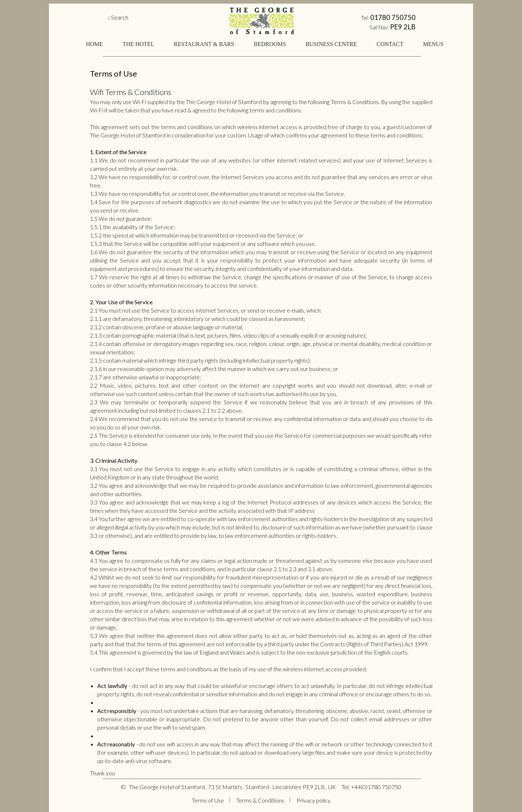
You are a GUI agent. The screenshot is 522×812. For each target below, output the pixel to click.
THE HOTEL (138, 44)
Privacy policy (314, 800)
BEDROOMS (270, 44)
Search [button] (120, 17)
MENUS (433, 44)
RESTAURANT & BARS (204, 44)
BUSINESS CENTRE (331, 44)
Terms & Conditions (260, 800)
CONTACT (390, 44)
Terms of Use (208, 800)
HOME (94, 44)
